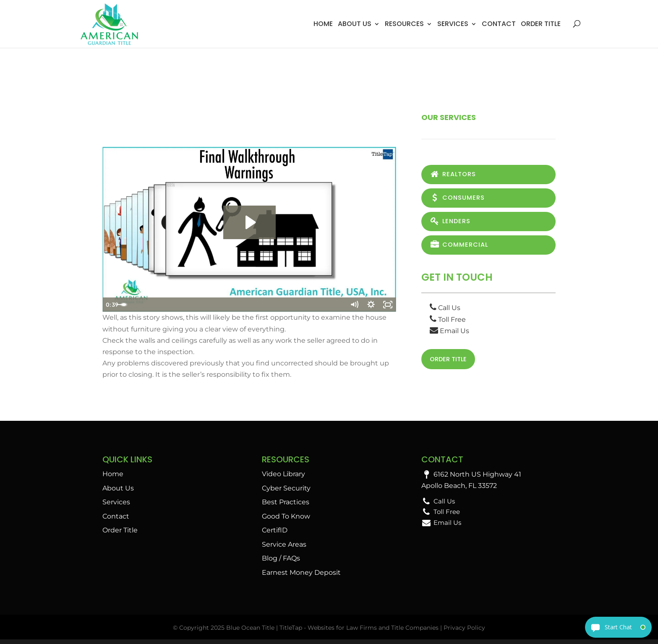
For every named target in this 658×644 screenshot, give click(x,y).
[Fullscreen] (388, 305)
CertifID (275, 535)
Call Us (445, 312)
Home (323, 24)
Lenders (451, 223)
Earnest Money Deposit (301, 577)
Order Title (541, 24)
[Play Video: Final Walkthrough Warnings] (249, 222)
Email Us (449, 334)
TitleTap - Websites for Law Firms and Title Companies (359, 632)
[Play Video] (111, 305)
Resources (404, 24)
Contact (499, 24)
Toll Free (448, 323)
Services (453, 24)
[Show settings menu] (371, 305)
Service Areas (284, 549)
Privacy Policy (464, 632)
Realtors (454, 175)
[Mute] (354, 305)
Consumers (459, 199)
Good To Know (286, 520)
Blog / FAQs (281, 563)
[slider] (240, 305)
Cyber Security (286, 492)
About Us (355, 24)
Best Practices (286, 507)
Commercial (461, 248)
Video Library (283, 478)
